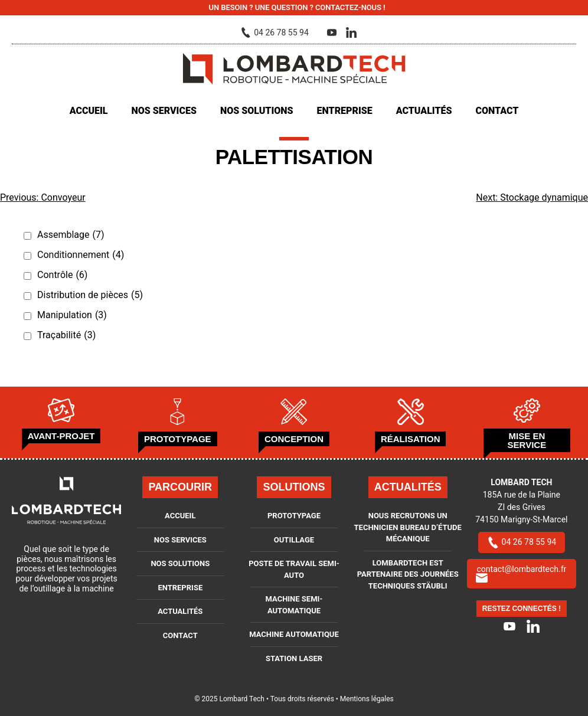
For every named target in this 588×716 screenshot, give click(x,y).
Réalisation (411, 439)
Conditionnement (81, 255)
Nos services (164, 111)
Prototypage (178, 439)
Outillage (294, 540)
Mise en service (527, 440)
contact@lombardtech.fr (521, 573)
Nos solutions (257, 111)
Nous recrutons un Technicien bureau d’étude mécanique (408, 527)
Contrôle (62, 275)
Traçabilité (66, 335)
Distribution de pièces (90, 295)
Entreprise (345, 111)
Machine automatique (294, 634)
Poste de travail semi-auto (294, 569)
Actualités (424, 111)
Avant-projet (61, 436)
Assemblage (71, 235)
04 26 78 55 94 (522, 542)
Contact (497, 111)
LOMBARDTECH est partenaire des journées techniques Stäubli (408, 574)
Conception (294, 439)
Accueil (89, 111)
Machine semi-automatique (294, 605)
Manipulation (72, 315)
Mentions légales (367, 699)
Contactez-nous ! (350, 7)
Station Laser (294, 658)
